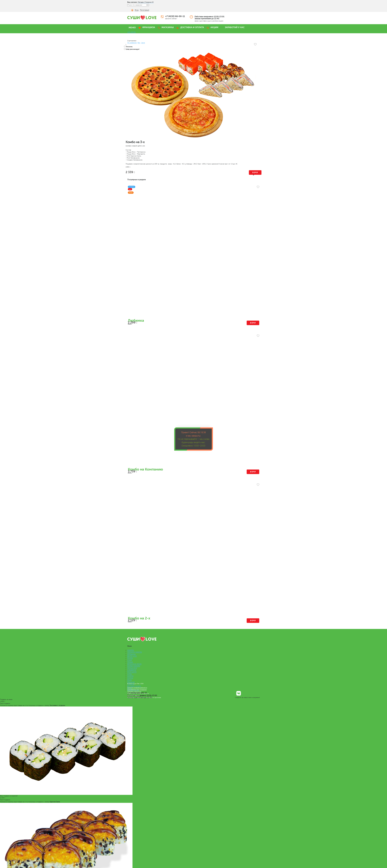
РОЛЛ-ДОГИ (132, 672)
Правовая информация (134, 692)
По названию (132, 43)
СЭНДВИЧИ (132, 670)
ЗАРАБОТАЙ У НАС (235, 27)
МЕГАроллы (131, 654)
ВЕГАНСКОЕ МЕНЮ (134, 664)
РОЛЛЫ (130, 658)
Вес (139, 43)
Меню (129, 680)
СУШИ (130, 660)
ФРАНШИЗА (149, 27)
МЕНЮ (132, 28)
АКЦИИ (214, 27)
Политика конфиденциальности (137, 688)
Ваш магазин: (132, 2)
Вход (137, 10)
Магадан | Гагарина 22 (146, 2)
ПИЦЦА (130, 662)
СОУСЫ (130, 678)
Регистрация (145, 10)
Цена (143, 43)
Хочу (255, 173)
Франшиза (131, 682)
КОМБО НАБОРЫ (134, 666)
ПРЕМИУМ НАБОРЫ (135, 652)
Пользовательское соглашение (137, 690)
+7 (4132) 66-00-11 (175, 16)
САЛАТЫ (130, 676)
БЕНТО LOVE (132, 656)
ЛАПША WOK (132, 668)
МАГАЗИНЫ (168, 27)
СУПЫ (129, 674)
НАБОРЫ (131, 650)
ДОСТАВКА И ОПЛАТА (192, 27)
